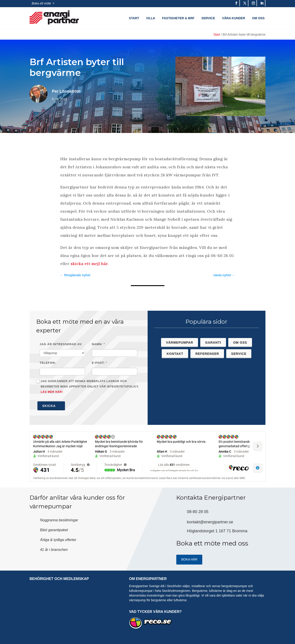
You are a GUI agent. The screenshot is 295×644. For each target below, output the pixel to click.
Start (134, 18)
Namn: (97, 344)
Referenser (207, 354)
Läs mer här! (52, 392)
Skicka (51, 406)
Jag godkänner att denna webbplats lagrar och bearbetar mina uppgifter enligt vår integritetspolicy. (88, 387)
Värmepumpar (180, 342)
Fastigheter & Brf (178, 18)
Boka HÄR (189, 559)
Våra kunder (234, 18)
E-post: (98, 363)
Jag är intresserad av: (61, 344)
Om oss (258, 18)
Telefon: (48, 363)
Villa (151, 18)
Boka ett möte (41, 3)
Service (208, 18)
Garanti (213, 342)
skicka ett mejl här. (90, 264)
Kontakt (175, 354)
